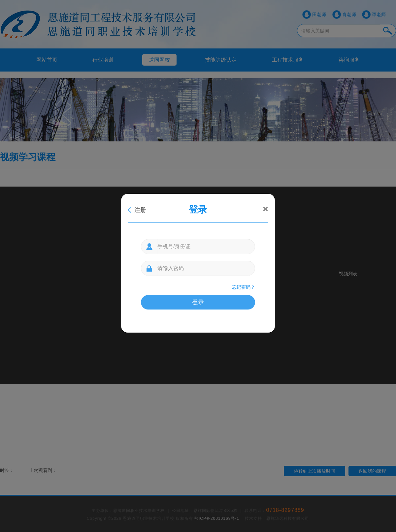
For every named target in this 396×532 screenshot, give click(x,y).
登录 (198, 302)
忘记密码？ (244, 287)
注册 (140, 210)
